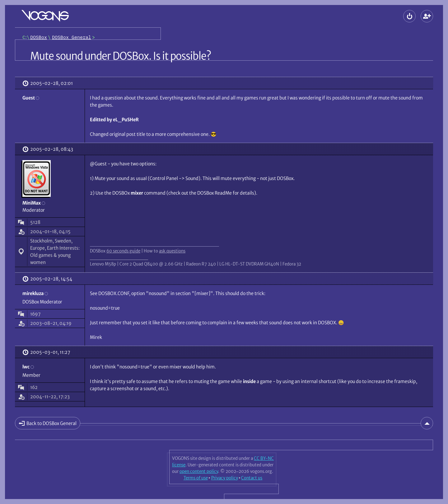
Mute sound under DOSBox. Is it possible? (121, 56)
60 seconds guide (123, 251)
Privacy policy (225, 478)
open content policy (199, 471)
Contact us (252, 478)
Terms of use (196, 478)
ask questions (172, 251)
